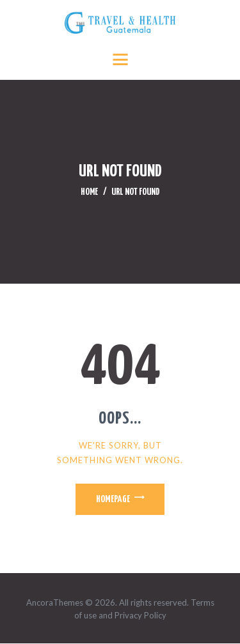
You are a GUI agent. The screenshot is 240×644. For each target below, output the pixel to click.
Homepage (113, 499)
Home (89, 192)
